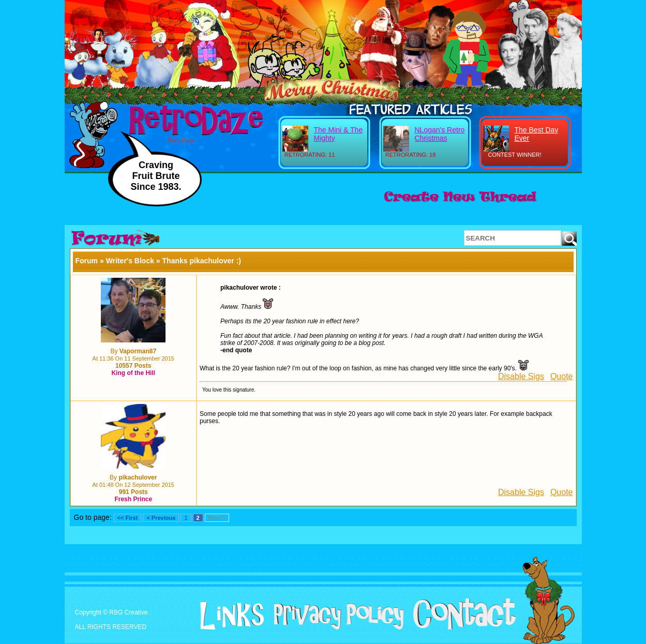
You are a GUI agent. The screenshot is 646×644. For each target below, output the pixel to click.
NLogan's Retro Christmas (440, 134)
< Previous (161, 518)
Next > (217, 518)
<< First (128, 518)
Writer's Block (130, 261)
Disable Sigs (521, 376)
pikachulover (138, 477)
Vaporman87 (138, 351)
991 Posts (133, 492)
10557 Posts (133, 366)
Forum (87, 261)
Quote (562, 376)
